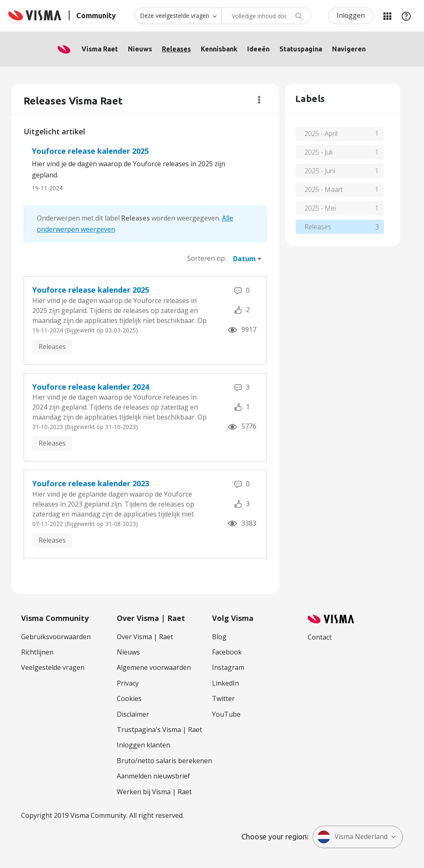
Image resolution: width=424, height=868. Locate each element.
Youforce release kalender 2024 (91, 387)
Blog (219, 637)
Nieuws (140, 49)
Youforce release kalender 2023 (91, 483)
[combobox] (266, 16)
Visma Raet (100, 49)
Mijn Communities (387, 16)
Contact (320, 637)
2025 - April (321, 133)
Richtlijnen (37, 652)
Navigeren (349, 49)
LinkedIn (225, 683)
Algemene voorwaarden (154, 667)
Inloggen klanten (143, 745)
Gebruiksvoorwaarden (56, 637)
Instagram (228, 667)
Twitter (223, 698)
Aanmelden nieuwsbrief (153, 776)
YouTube (226, 714)
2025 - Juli (318, 152)
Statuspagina (301, 49)
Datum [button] (245, 259)
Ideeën (258, 49)
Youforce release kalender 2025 (90, 151)
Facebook (227, 652)
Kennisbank (219, 49)
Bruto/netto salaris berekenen (164, 761)
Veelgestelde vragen (53, 667)
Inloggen (351, 15)
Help (406, 16)
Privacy (128, 683)
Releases (176, 49)
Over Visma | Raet (145, 637)
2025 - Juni (320, 171)
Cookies (129, 698)
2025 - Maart (324, 189)
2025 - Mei (320, 208)
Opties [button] (259, 100)
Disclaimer (133, 714)
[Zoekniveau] (178, 16)
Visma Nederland (352, 837)
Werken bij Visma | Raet (154, 792)
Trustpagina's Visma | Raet (159, 730)
